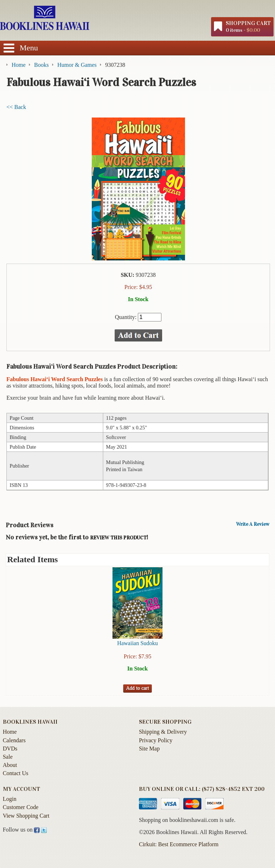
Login (10, 799)
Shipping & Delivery (163, 732)
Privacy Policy (156, 740)
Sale (8, 757)
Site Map (149, 749)
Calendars (14, 740)
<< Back (16, 107)
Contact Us (16, 773)
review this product (118, 538)
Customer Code (21, 807)
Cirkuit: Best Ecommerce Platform (179, 844)
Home (10, 732)
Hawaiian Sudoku (137, 643)
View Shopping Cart (26, 816)
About (10, 765)
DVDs (10, 749)
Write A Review (253, 524)
